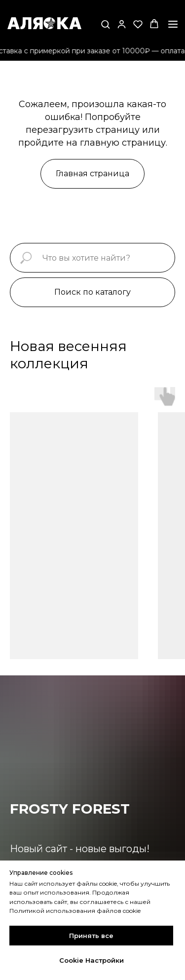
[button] (105, 24)
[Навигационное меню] (173, 24)
